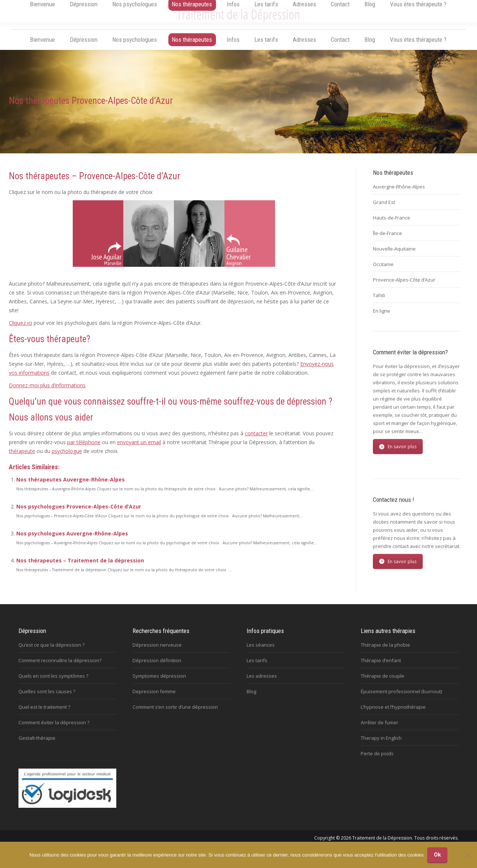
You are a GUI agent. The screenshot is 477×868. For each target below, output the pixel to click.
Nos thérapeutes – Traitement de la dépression (80, 567)
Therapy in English (381, 745)
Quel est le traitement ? (44, 714)
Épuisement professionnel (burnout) (401, 698)
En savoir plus (398, 454)
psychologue (67, 458)
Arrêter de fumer (380, 729)
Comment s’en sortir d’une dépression (175, 714)
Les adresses (262, 683)
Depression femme (154, 698)
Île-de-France (387, 240)
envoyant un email (139, 449)
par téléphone (84, 449)
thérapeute (22, 458)
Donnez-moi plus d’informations (47, 392)
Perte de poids (377, 760)
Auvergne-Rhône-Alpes (399, 194)
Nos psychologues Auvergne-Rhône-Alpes (72, 540)
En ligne (382, 318)
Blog (251, 698)
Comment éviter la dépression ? (54, 729)
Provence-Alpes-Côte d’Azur (404, 287)
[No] (468, 855)
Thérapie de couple (382, 683)
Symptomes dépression (159, 683)
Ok (437, 855)
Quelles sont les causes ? (47, 698)
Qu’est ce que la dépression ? (52, 652)
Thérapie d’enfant (381, 667)
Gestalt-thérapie (37, 745)
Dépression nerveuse (157, 652)
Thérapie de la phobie (385, 652)
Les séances (261, 652)
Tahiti (379, 302)
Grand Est (384, 209)
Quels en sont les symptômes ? (53, 683)
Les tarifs (257, 667)
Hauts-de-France (392, 225)
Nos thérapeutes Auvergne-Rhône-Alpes (71, 486)
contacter (256, 440)
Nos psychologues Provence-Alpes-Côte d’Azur (79, 513)
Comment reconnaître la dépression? (60, 667)
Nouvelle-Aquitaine (394, 256)
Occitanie (383, 271)
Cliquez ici (20, 330)
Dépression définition (157, 667)
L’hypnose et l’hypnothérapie (393, 714)
